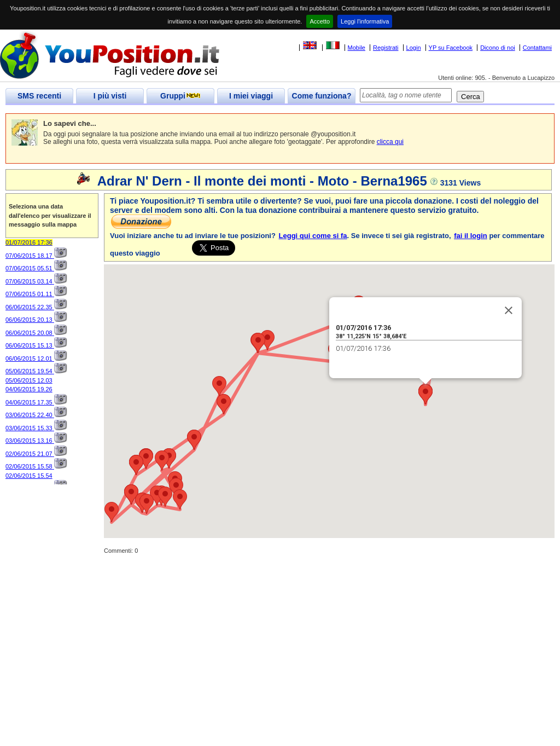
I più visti (110, 96)
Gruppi (180, 96)
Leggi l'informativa (365, 21)
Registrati (386, 48)
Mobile (357, 48)
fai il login (471, 236)
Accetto (320, 21)
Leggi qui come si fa (313, 236)
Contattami (537, 48)
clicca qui (390, 142)
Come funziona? (322, 96)
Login (414, 48)
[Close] (509, 310)
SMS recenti (39, 96)
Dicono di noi (498, 48)
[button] (219, 386)
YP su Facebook (451, 48)
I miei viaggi (251, 96)
